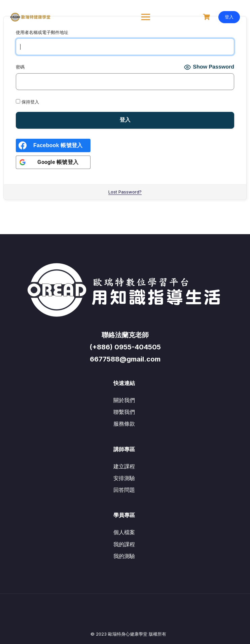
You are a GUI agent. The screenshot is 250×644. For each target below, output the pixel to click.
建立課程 (124, 466)
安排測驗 (124, 478)
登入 (229, 17)
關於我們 (124, 400)
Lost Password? (125, 192)
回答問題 (124, 490)
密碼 (20, 67)
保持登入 (27, 102)
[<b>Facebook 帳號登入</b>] (53, 145)
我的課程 (124, 544)
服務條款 (124, 424)
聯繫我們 (124, 412)
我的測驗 (124, 556)
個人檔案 (124, 532)
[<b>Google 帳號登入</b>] (53, 162)
